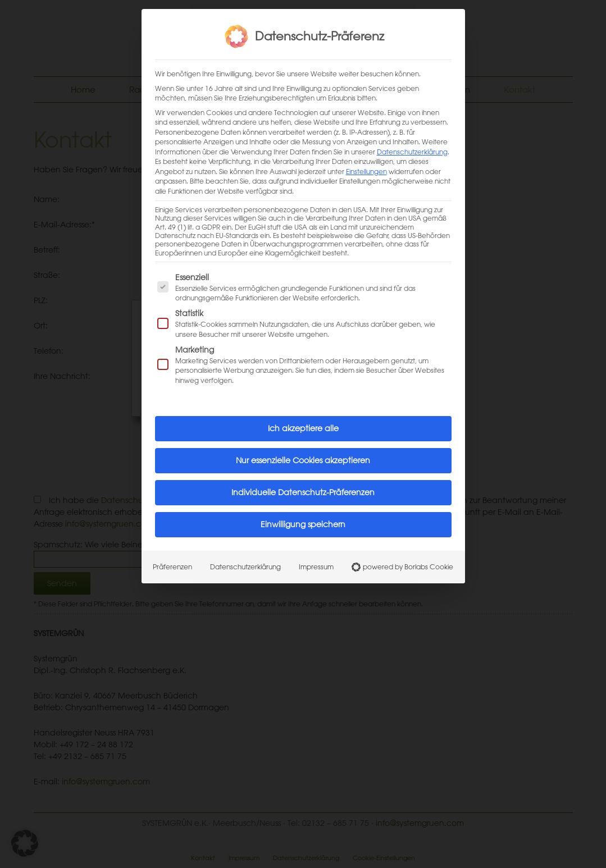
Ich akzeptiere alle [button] (303, 414)
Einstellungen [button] (366, 157)
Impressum (316, 552)
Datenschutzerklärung (412, 138)
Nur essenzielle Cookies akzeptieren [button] (303, 446)
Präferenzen (172, 552)
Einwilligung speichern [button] (303, 510)
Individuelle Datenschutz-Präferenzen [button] (303, 478)
